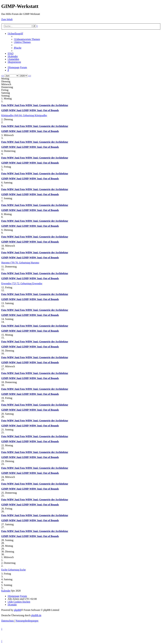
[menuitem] (27, 39)
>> (30, 76)
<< (3, 76)
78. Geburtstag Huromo (27, 263)
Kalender (6, 591)
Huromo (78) (8, 263)
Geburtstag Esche (17, 570)
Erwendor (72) (9, 283)
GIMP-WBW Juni (12, 110)
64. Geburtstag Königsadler (33, 115)
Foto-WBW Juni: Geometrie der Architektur (44, 105)
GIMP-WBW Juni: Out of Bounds (40, 110)
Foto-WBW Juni (11, 105)
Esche (5, 570)
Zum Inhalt (7, 19)
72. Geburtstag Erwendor (30, 283)
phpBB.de (36, 615)
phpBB (17, 610)
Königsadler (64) (10, 115)
